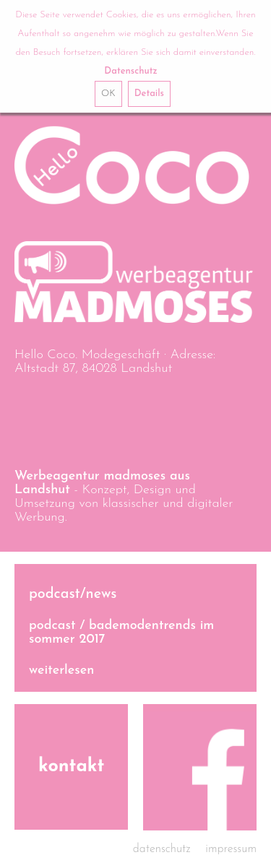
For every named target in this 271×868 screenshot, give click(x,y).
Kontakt (71, 767)
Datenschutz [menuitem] (162, 849)
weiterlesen (61, 670)
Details (149, 94)
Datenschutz (130, 71)
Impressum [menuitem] (231, 849)
